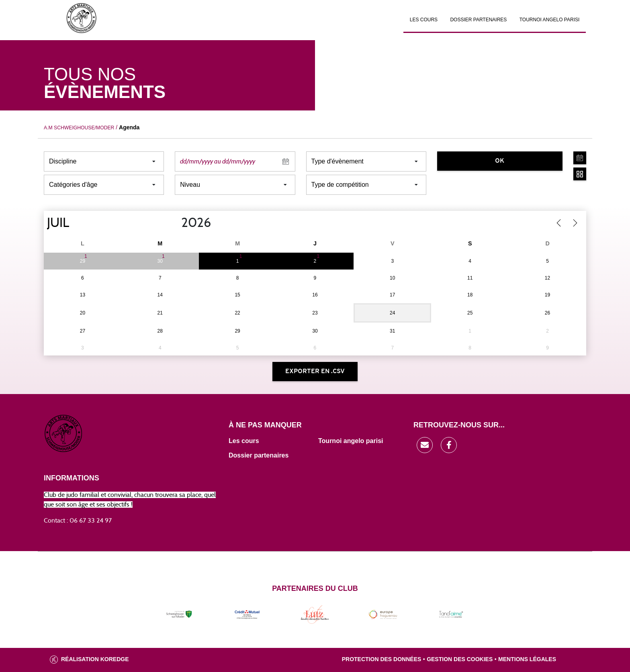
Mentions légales (527, 659)
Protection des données (382, 659)
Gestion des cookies (460, 659)
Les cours (424, 20)
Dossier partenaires (478, 20)
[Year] (175, 223)
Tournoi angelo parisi (351, 441)
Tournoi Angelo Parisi (550, 20)
